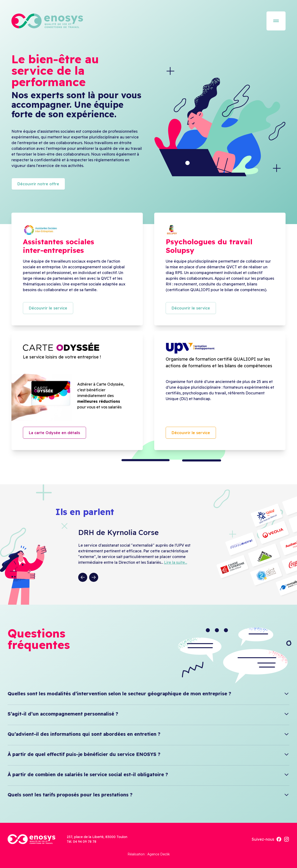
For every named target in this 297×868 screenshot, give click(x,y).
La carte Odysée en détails (54, 433)
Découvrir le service (48, 308)
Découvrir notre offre (38, 184)
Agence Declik (159, 854)
